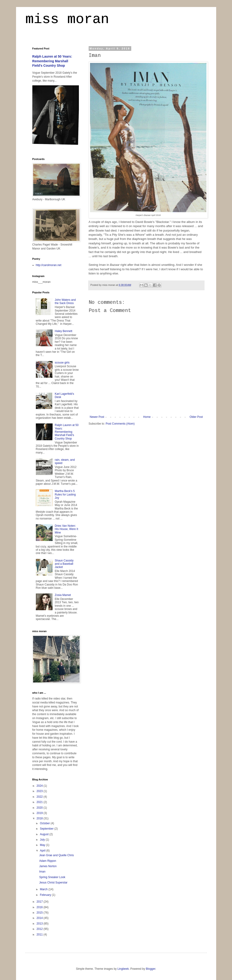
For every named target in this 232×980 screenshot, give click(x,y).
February (46, 895)
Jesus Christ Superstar (53, 883)
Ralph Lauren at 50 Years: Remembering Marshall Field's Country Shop (52, 61)
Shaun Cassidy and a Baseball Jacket (64, 564)
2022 (40, 797)
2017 (40, 902)
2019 (40, 813)
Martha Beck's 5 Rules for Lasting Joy (65, 494)
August (45, 834)
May (43, 845)
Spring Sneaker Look (52, 877)
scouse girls (62, 363)
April (43, 851)
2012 (40, 929)
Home (147, 417)
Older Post (196, 417)
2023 (40, 791)
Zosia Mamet (63, 595)
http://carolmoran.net (49, 265)
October (45, 823)
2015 (40, 913)
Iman (42, 872)
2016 (40, 907)
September (47, 829)
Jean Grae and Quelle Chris (56, 855)
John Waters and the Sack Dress (65, 301)
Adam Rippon (48, 861)
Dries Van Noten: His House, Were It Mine (66, 529)
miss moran (67, 20)
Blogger (151, 969)
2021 (40, 802)
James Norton (48, 866)
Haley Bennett (63, 331)
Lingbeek (123, 969)
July (43, 840)
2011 (40, 935)
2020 (40, 808)
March (44, 889)
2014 (40, 918)
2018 (40, 818)
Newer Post (97, 417)
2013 (40, 924)
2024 (40, 786)
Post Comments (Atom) (120, 424)
